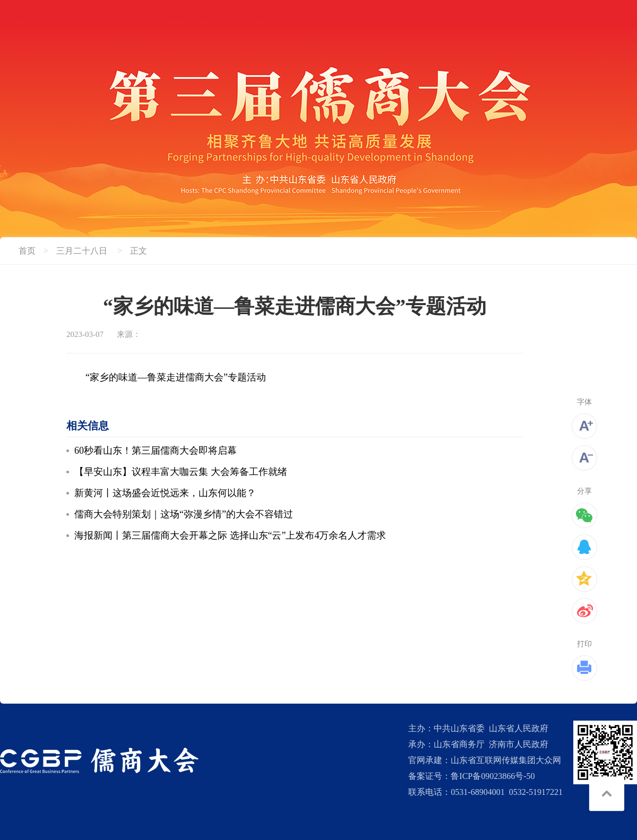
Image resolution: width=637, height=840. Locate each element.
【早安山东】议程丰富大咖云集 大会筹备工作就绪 (181, 472)
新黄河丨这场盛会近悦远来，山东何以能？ (165, 493)
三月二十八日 (82, 251)
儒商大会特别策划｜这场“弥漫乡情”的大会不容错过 (184, 514)
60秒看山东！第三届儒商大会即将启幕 (156, 451)
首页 (27, 251)
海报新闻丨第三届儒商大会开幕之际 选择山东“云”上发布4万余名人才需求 (230, 535)
